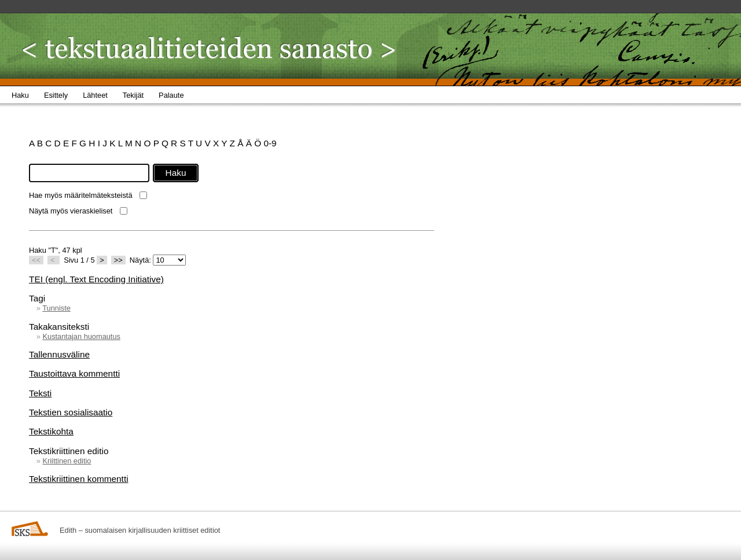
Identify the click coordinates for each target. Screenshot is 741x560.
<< (36, 260)
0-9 (270, 143)
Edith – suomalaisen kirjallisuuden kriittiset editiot (140, 530)
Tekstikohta (51, 431)
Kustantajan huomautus (81, 336)
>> (118, 260)
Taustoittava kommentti (74, 373)
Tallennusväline (59, 354)
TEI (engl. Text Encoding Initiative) (96, 279)
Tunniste (56, 308)
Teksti (40, 393)
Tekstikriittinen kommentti (79, 479)
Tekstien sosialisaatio (71, 412)
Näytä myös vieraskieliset (71, 211)
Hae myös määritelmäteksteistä (81, 195)
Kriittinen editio (67, 461)
